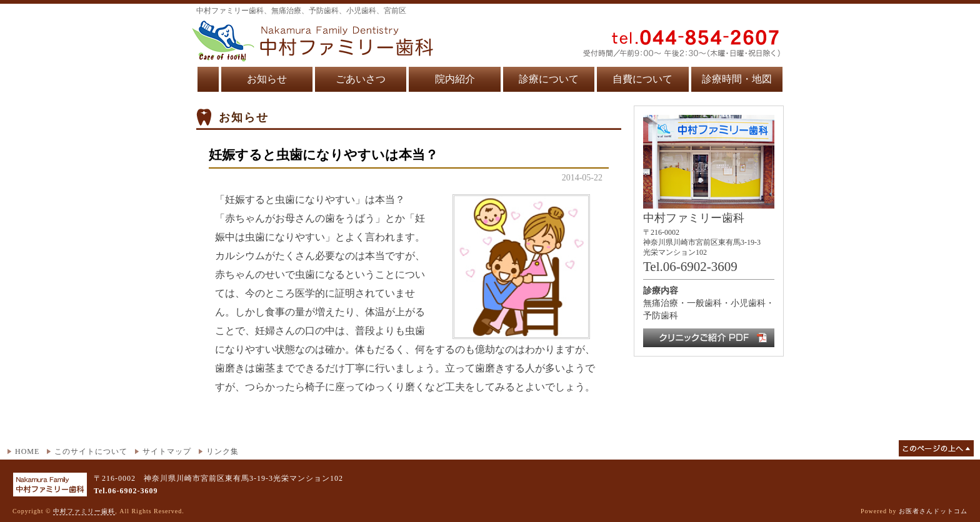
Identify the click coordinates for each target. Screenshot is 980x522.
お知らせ (267, 79)
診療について (549, 79)
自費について (642, 79)
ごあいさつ (361, 79)
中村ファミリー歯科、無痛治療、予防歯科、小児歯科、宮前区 (301, 11)
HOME (27, 451)
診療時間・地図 (737, 79)
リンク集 (222, 451)
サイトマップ (167, 451)
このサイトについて (91, 451)
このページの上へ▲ (936, 448)
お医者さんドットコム (933, 511)
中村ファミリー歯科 (84, 511)
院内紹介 (455, 79)
